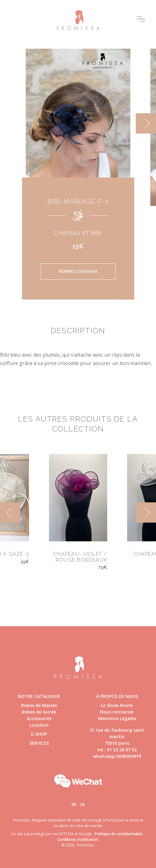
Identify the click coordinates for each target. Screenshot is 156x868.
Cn (82, 805)
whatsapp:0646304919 (117, 756)
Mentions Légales (117, 718)
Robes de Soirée (39, 712)
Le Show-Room (117, 705)
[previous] (10, 512)
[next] (146, 123)
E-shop (39, 734)
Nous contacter (117, 712)
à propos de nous (117, 696)
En (74, 805)
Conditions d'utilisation (78, 839)
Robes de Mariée (39, 705)
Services (39, 743)
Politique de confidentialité (118, 834)
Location (39, 725)
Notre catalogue (39, 696)
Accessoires (39, 718)
